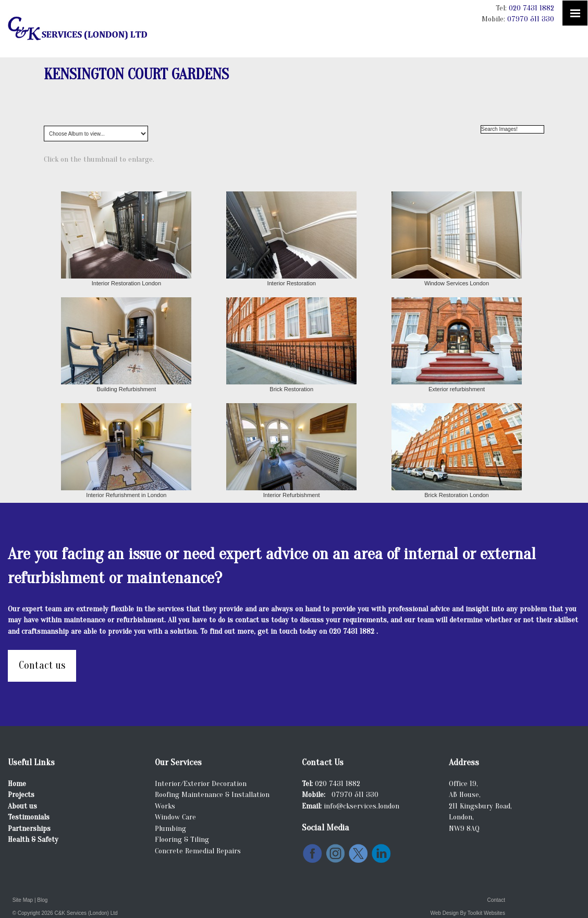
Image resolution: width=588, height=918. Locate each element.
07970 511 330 (531, 19)
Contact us (42, 665)
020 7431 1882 (531, 8)
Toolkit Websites (486, 913)
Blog (42, 900)
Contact (496, 900)
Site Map (23, 900)
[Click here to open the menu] (575, 13)
